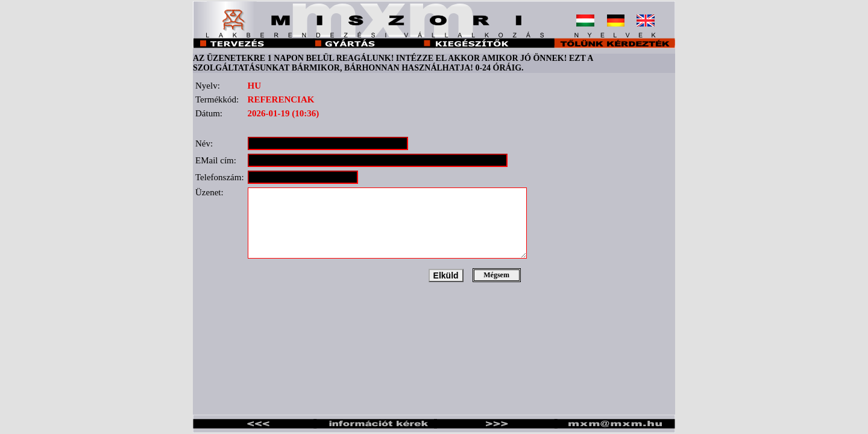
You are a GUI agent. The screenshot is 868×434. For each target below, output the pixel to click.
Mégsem (496, 275)
